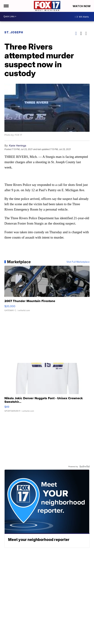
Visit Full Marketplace (78, 262)
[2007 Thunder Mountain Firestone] (47, 290)
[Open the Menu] (6, 6)
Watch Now (82, 6)
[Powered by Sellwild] (84, 466)
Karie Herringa (18, 146)
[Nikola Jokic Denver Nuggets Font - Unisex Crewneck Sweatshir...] (47, 389)
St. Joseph (14, 32)
